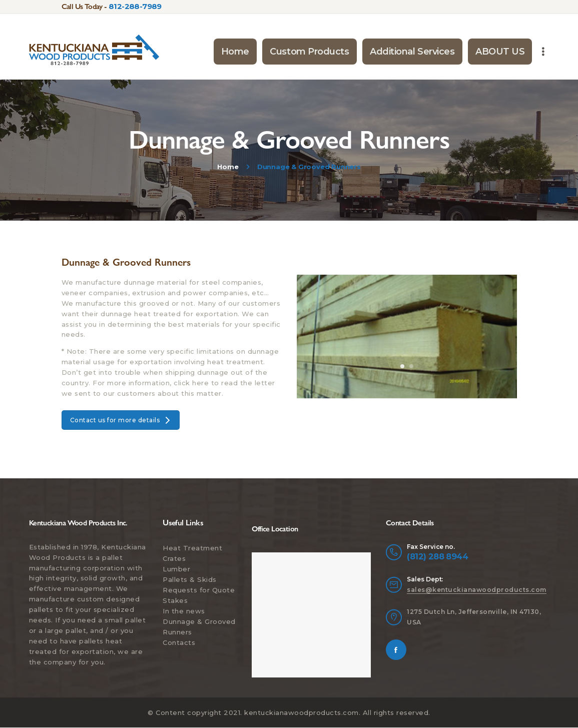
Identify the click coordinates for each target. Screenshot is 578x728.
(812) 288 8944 (437, 556)
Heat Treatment (192, 548)
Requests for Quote (199, 590)
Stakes (175, 600)
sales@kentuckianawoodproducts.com (477, 590)
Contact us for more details (121, 420)
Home (228, 167)
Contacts (179, 642)
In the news (184, 611)
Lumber (176, 569)
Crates (174, 558)
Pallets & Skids (190, 579)
